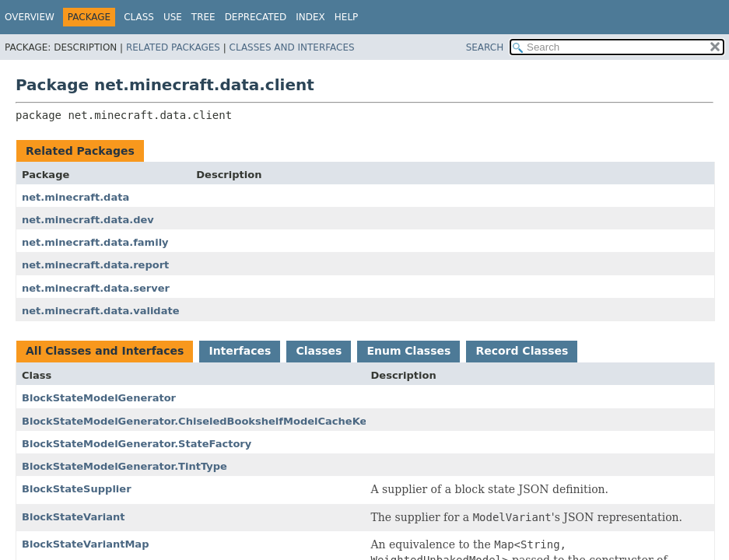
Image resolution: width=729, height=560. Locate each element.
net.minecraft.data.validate (101, 311)
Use (173, 17)
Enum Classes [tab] (408, 351)
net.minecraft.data (75, 197)
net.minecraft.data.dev (88, 220)
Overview (30, 17)
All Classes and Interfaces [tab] (105, 351)
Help (347, 17)
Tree (203, 17)
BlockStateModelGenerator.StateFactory (137, 444)
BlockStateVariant (73, 517)
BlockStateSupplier (77, 489)
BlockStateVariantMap (85, 544)
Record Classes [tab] (522, 351)
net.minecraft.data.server (96, 288)
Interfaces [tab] (240, 351)
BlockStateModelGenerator (99, 398)
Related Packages (173, 47)
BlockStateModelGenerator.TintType (124, 466)
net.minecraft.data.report (95, 265)
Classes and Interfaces (292, 47)
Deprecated (256, 17)
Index (310, 17)
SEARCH (485, 47)
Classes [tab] (319, 351)
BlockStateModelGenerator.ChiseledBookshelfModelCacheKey (198, 421)
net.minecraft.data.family (95, 242)
